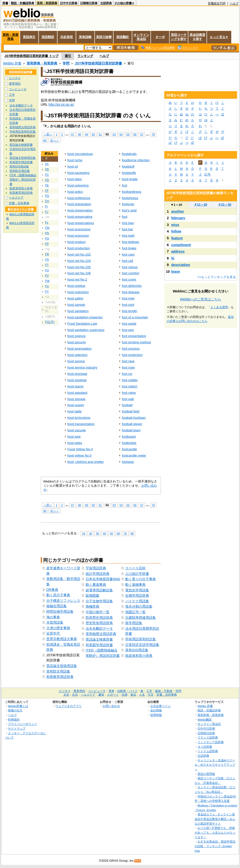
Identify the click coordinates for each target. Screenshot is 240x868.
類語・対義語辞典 (23, 3)
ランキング (85, 56)
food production (79, 248)
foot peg (128, 330)
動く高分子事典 (58, 595)
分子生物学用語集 (99, 601)
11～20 (201, 205)
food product (77, 242)
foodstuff (128, 166)
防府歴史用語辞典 (99, 618)
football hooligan (134, 418)
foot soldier (130, 380)
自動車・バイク (127, 691)
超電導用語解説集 (99, 590)
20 (91, 533)
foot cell (127, 261)
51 (100, 134)
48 (79, 134)
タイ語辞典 (205, 747)
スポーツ (113, 695)
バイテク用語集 (137, 601)
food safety (75, 298)
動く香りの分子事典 (141, 579)
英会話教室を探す (197, 37)
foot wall (128, 399)
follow (176, 231)
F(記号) (50, 322)
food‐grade (130, 179)
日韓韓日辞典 (89, 3)
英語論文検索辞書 (99, 639)
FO (47, 239)
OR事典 (52, 590)
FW (47, 281)
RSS (138, 861)
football (127, 405)
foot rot (127, 374)
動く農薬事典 (96, 585)
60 (118, 533)
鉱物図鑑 (92, 595)
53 (114, 134)
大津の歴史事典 (58, 628)
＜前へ (48, 134)
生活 (75, 695)
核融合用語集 (57, 606)
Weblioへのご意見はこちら (201, 299)
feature (177, 238)
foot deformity (132, 286)
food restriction (78, 292)
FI (46, 207)
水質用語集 (55, 622)
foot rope (128, 367)
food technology (79, 418)
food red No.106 (79, 273)
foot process (131, 349)
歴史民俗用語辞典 (99, 623)
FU (47, 270)
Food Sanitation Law (82, 324)
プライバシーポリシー (23, 724)
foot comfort (130, 273)
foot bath (128, 236)
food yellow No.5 (79, 455)
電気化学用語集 (137, 590)
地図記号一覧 (135, 612)
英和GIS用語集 (137, 650)
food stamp (76, 386)
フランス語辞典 (208, 737)
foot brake (129, 248)
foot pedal (129, 324)
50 (93, 134)
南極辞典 (92, 606)
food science (77, 336)
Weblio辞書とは (18, 706)
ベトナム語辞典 (208, 751)
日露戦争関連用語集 (141, 618)
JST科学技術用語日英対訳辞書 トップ (32, 56)
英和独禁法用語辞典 (101, 634)
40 (104, 533)
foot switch (130, 386)
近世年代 (53, 633)
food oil (73, 166)
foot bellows (130, 242)
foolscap (128, 204)
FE (47, 185)
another (178, 211)
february (178, 218)
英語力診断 (104, 37)
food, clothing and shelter (86, 462)
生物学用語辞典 (137, 595)
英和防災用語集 (58, 671)
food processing (79, 229)
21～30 (225, 205)
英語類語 (48, 37)
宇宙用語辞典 (96, 568)
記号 (207, 174)
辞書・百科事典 (19, 203)
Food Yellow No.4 (80, 449)
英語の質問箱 (206, 774)
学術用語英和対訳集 (141, 639)
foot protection (132, 355)
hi (173, 258)
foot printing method (136, 342)
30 (97, 533)
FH (47, 201)
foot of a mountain (135, 317)
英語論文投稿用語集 (62, 666)
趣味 (101, 695)
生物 (124, 695)
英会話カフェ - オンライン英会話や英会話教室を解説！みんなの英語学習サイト (215, 819)
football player (132, 424)
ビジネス (15, 78)
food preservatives (81, 223)
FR (47, 254)
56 (135, 134)
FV (47, 276)
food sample (76, 305)
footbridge (129, 443)
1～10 (176, 205)
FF (47, 191)
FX (47, 286)
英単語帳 (85, 37)
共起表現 (66, 37)
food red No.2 (77, 279)
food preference (79, 198)
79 (153, 134)
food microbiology (80, 154)
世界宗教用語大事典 (62, 639)
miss (175, 225)
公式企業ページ (160, 706)
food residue (76, 286)
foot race (128, 361)
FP (47, 244)
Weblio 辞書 (12, 63)
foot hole (128, 298)
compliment (181, 245)
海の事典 (53, 617)
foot (124, 217)
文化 (66, 695)
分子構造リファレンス (63, 601)
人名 (142, 695)
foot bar (127, 229)
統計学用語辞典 (98, 574)
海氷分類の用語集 (139, 606)
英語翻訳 (123, 37)
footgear (128, 462)
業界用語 (15, 84)
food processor (78, 236)
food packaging (79, 173)
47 (72, 134)
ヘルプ (234, 3)
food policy (75, 192)
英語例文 (29, 37)
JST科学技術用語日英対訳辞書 (98, 63)
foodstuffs (129, 173)
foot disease (131, 292)
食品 (133, 695)
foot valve (129, 393)
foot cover (129, 279)
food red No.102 (79, 254)
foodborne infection (136, 160)
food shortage (77, 374)
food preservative (80, 217)
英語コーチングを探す (179, 37)
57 (142, 134)
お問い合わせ (111, 706)
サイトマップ (17, 728)
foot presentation (134, 336)
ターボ (160, 37)
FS (47, 260)
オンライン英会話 (141, 37)
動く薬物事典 (135, 585)
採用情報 (156, 715)
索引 (68, 56)
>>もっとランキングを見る (217, 277)
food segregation (80, 349)
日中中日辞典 (69, 3)
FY (47, 292)
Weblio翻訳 (205, 719)
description (181, 265)
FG (47, 196)
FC (47, 175)
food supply (76, 405)
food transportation (81, 424)
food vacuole (77, 430)
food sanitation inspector (85, 317)
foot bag (128, 223)
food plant (75, 179)
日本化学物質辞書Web (103, 579)
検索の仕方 (15, 710)
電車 (111, 691)
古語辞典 (106, 3)
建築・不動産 (164, 691)
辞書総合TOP (217, 3)
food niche (75, 160)
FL (47, 223)
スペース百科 (135, 568)
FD (47, 180)
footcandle (129, 449)
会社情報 (156, 710)
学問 (66, 63)
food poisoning (78, 185)
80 (45, 140)
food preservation (80, 210)
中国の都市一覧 (98, 612)
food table (75, 411)
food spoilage (77, 380)
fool (124, 185)
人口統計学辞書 (137, 574)
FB (47, 169)
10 (84, 533)
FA (47, 164)
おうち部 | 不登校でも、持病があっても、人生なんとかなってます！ (215, 832)
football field (131, 411)
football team (131, 430)
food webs (75, 443)
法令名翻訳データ (99, 628)
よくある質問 (219, 307)
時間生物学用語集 (60, 611)
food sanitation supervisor (86, 330)
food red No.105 (79, 267)
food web (74, 437)
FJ (47, 212)
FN (47, 233)
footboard (129, 437)
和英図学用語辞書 (99, 645)
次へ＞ (55, 140)
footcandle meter (134, 455)
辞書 (5, 3)
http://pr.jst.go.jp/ (61, 104)
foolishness (130, 198)
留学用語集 (134, 623)
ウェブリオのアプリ (68, 706)
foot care (128, 254)
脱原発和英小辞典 (139, 656)
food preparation (79, 204)
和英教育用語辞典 (60, 677)
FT (47, 265)
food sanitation (78, 311)
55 (128, 134)
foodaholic (129, 154)
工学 (12, 95)
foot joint (128, 305)
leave (176, 272)
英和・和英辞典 (47, 3)
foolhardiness (132, 192)
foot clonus (130, 267)
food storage (77, 399)
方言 (151, 695)
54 (121, 134)
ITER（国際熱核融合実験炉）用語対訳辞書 (23, 180)
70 (125, 533)
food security (77, 342)
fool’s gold (129, 210)
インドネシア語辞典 (211, 742)
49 (86, 134)
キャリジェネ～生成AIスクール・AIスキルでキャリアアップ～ (215, 765)
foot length (129, 311)
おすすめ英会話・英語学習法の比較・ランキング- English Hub (215, 846)
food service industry (82, 367)
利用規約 (14, 719)
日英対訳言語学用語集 (142, 645)
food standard (77, 393)
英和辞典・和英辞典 (42, 63)
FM (47, 228)
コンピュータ (18, 89)
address (178, 251)
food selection (78, 355)
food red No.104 (79, 261)
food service (76, 361)
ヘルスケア (16, 198)
